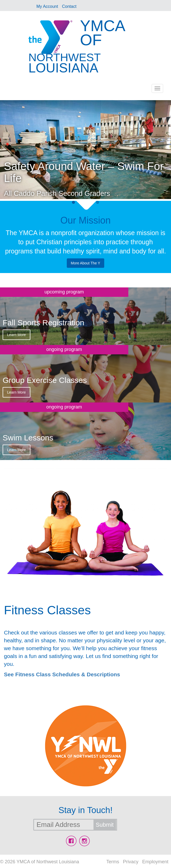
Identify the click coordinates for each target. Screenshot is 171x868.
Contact (69, 6)
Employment (155, 862)
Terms (113, 862)
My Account (47, 6)
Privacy (131, 862)
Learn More (16, 335)
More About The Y (85, 263)
